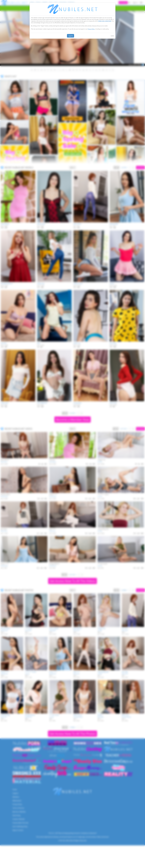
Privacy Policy (91, 29)
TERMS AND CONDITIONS (105, 21)
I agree (71, 36)
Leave (112, 36)
